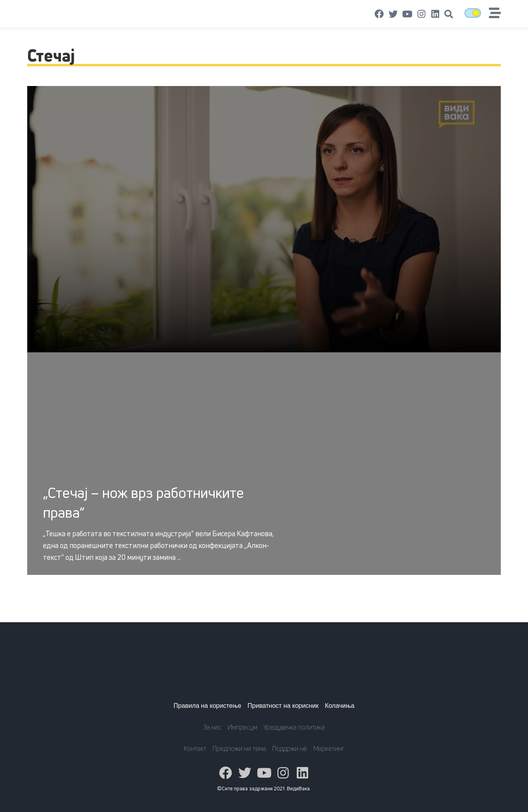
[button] (449, 14)
